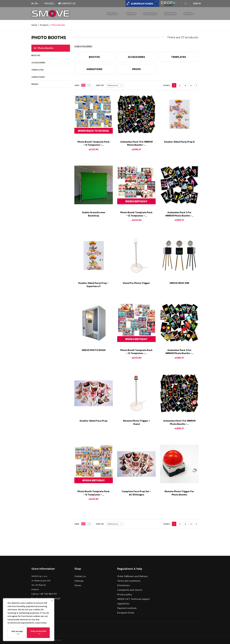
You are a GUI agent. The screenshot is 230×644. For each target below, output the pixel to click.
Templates (38, 70)
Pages (167, 85)
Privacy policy (125, 594)
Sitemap (79, 581)
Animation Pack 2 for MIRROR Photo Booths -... (179, 214)
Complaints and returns (130, 590)
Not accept (17, 631)
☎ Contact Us (67, 3)
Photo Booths (46, 48)
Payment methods (127, 608)
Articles (188, 14)
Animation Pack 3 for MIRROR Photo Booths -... (179, 352)
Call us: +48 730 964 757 (44, 594)
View (77, 85)
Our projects (150, 14)
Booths (36, 55)
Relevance (115, 85)
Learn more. (41, 623)
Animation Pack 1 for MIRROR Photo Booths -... (136, 143)
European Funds (126, 613)
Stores (78, 585)
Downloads (170, 14)
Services (131, 14)
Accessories (38, 62)
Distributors (123, 585)
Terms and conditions (129, 581)
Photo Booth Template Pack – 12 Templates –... (94, 143)
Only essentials (38, 631)
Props (35, 84)
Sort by (100, 85)
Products (112, 14)
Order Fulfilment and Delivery (133, 576)
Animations (38, 77)
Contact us (80, 576)
